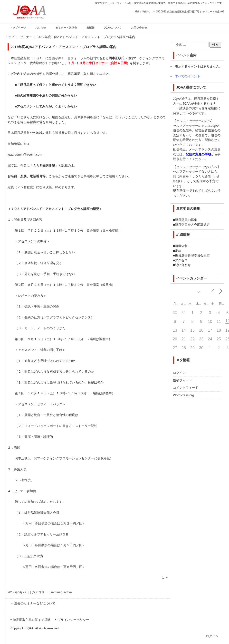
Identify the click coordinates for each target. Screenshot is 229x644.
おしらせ (41, 28)
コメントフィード (186, 388)
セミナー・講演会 (66, 28)
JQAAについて (113, 28)
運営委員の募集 (186, 220)
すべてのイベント (188, 76)
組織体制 (181, 246)
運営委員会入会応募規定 (192, 225)
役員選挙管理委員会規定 (192, 255)
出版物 (91, 28)
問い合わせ (183, 265)
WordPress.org (183, 395)
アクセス (181, 260)
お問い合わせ (139, 28)
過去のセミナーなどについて (33, 603)
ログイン (179, 373)
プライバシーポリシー (73, 620)
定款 (178, 251)
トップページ (18, 28)
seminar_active (61, 592)
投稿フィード (182, 380)
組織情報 (183, 235)
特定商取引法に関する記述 (32, 620)
